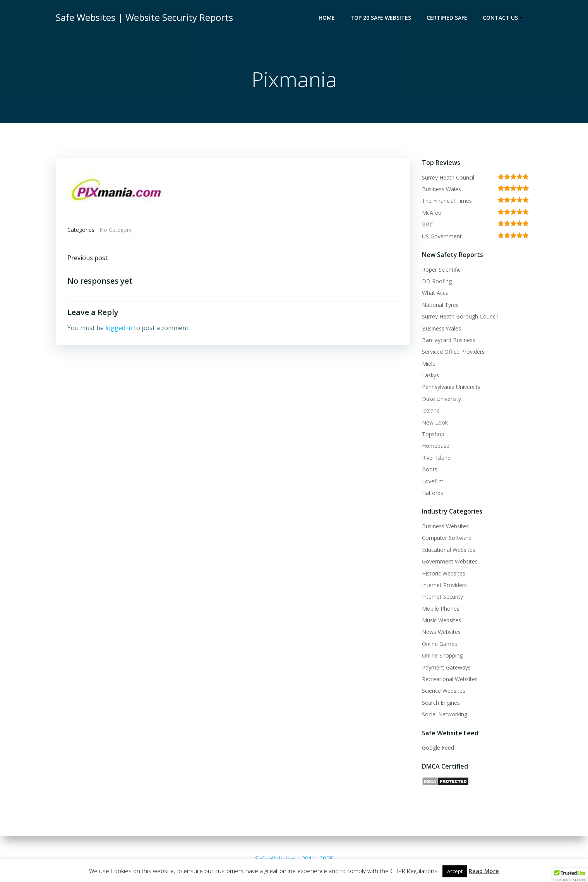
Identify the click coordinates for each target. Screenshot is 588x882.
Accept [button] (455, 871)
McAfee (432, 213)
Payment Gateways (446, 667)
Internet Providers (444, 585)
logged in (119, 328)
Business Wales (441, 189)
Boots (430, 469)
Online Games (440, 644)
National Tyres (440, 305)
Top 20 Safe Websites (381, 18)
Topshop (433, 434)
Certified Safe (447, 18)
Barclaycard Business (449, 340)
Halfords (433, 493)
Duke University (441, 399)
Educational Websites (449, 550)
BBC (428, 224)
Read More (484, 871)
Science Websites (444, 691)
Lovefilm (433, 481)
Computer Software (447, 538)
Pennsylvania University (451, 387)
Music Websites (441, 620)
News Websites (441, 632)
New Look (435, 422)
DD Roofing (437, 281)
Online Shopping (442, 655)
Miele (429, 364)
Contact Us (504, 18)
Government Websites (450, 561)
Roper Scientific (441, 270)
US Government (442, 236)
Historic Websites (444, 573)
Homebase (436, 446)
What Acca (435, 293)
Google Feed (438, 748)
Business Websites (445, 526)
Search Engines (441, 703)
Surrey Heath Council (448, 177)
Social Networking (445, 714)
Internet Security (442, 597)
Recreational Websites (450, 679)
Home (327, 18)
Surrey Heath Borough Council (460, 316)
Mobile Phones (441, 609)
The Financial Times (447, 201)
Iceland (431, 410)
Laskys (430, 375)
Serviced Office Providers (453, 352)
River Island (436, 458)
